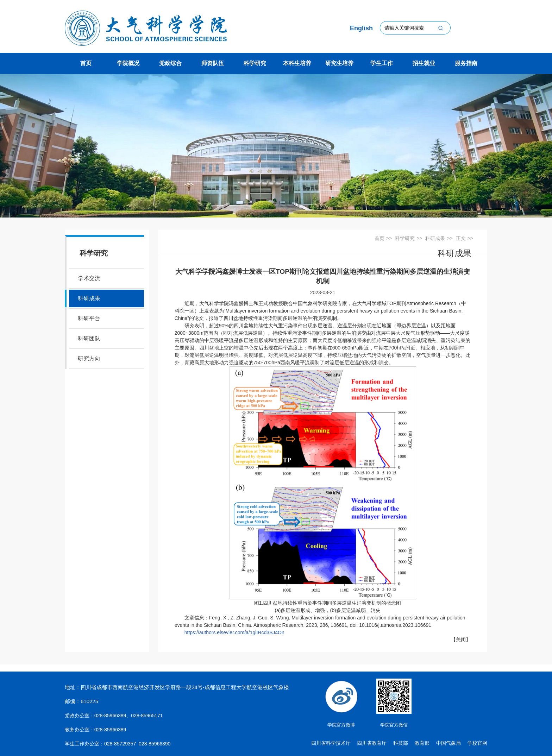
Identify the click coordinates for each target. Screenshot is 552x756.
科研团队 (89, 338)
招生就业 (424, 63)
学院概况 (128, 63)
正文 (461, 238)
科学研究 (255, 63)
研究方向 (89, 358)
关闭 (461, 640)
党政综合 (170, 63)
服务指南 (466, 63)
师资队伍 (213, 63)
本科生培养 (297, 63)
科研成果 (89, 298)
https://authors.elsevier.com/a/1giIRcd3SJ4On (234, 632)
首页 (86, 63)
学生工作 (382, 63)
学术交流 (89, 278)
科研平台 (89, 318)
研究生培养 (339, 63)
